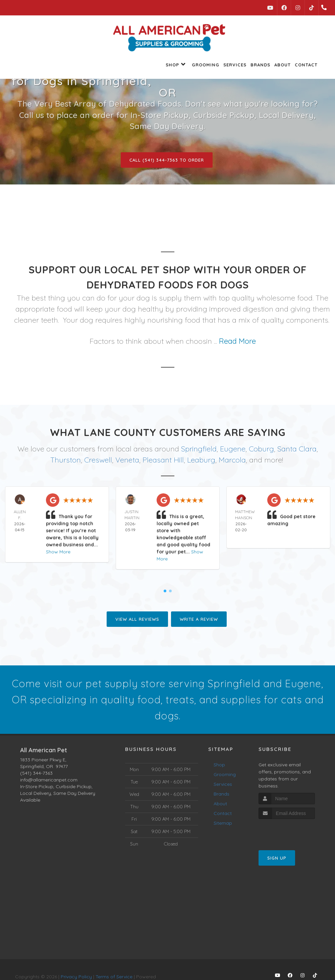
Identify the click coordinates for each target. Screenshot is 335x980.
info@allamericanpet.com (49, 780)
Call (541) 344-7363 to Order (167, 160)
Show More (58, 552)
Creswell (98, 460)
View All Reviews (137, 619)
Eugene (233, 449)
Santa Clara (297, 449)
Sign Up (277, 858)
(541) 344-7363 (36, 773)
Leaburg (201, 460)
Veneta (127, 460)
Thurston (66, 460)
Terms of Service (114, 977)
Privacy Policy (76, 977)
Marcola (232, 460)
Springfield (199, 449)
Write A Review (199, 619)
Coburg (261, 449)
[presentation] (294, 832)
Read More (237, 341)
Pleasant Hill (163, 460)
